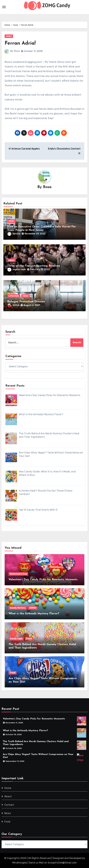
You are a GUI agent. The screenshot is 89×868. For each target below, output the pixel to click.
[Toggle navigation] (4, 7)
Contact (9, 805)
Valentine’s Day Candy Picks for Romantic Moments (43, 580)
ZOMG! (33, 608)
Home (8, 788)
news (9, 36)
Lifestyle (14, 296)
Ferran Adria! (20, 43)
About (8, 796)
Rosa (17, 51)
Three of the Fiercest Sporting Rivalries (34, 266)
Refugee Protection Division (26, 302)
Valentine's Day (18, 574)
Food (29, 639)
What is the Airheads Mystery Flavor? (34, 614)
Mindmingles (20, 863)
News (8, 813)
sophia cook (17, 269)
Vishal (13, 305)
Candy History (18, 608)
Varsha (14, 234)
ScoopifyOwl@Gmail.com (62, 863)
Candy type (16, 639)
